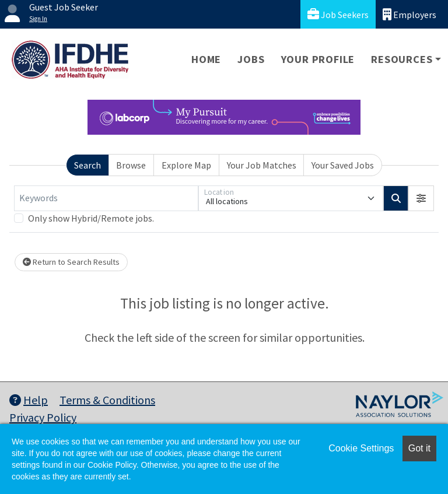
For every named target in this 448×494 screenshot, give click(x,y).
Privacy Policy (43, 417)
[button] (421, 198)
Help (29, 400)
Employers (409, 14)
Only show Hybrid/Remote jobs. (91, 218)
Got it (419, 448)
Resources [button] (402, 59)
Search (87, 165)
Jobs (251, 59)
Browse (131, 165)
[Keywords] (106, 198)
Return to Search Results (71, 262)
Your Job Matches (262, 165)
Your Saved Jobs (343, 165)
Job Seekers (338, 14)
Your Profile (318, 59)
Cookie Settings (361, 448)
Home (206, 59)
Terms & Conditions (107, 400)
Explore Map (186, 165)
